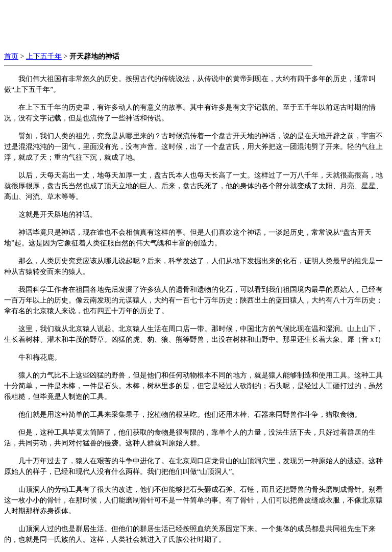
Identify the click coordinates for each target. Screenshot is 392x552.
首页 (11, 56)
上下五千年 (44, 56)
